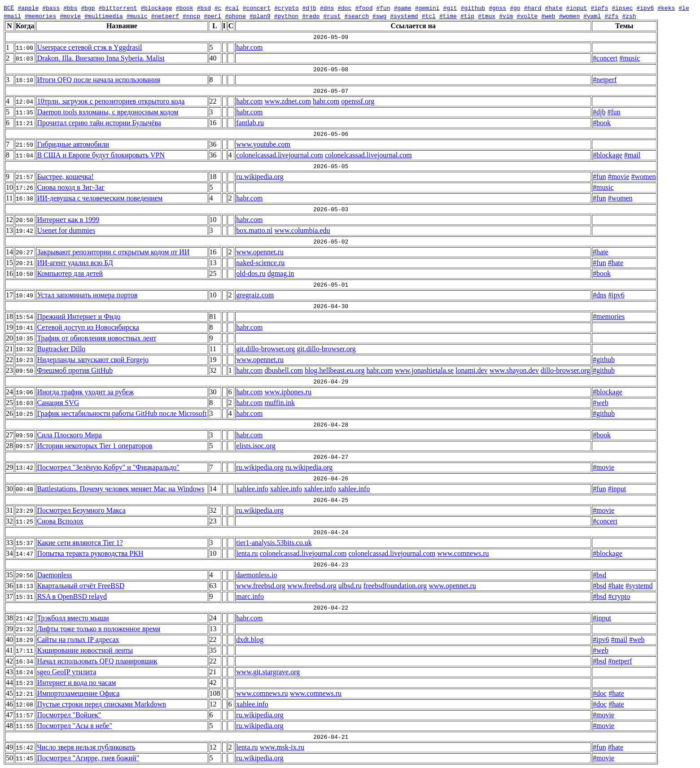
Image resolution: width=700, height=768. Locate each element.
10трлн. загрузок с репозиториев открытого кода (111, 101)
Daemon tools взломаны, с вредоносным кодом (107, 112)
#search (357, 16)
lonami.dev (472, 370)
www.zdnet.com (288, 101)
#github (473, 8)
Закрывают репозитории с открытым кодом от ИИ (113, 252)
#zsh (629, 16)
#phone (235, 16)
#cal (232, 8)
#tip (467, 16)
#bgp (88, 8)
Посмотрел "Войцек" (69, 715)
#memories (40, 16)
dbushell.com (284, 370)
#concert (257, 8)
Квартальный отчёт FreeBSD (81, 586)
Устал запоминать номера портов (87, 295)
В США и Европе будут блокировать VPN (101, 155)
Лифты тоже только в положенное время (98, 629)
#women (569, 16)
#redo (311, 16)
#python (287, 16)
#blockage (156, 8)
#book (185, 8)
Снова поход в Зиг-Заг (71, 187)
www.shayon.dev (514, 370)
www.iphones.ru (288, 392)
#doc (344, 8)
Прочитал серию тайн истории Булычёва (99, 123)
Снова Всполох (60, 521)
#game (403, 8)
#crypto (287, 8)
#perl (212, 16)
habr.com (249, 47)
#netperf (165, 16)
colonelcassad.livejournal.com (280, 155)
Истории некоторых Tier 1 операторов (94, 446)
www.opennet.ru (260, 252)
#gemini (427, 8)
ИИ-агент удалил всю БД (75, 263)
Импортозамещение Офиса (78, 693)
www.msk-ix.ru (282, 747)
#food (364, 8)
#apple (28, 8)
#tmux (487, 16)
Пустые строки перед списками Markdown (101, 704)
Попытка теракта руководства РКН (90, 553)
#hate (553, 8)
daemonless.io (256, 575)
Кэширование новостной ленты (85, 650)
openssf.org (358, 101)
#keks (666, 8)
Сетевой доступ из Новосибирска (88, 327)
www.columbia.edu (302, 230)
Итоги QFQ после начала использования (98, 80)
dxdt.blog (250, 639)
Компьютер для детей (70, 273)
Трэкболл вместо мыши (73, 618)
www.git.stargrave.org (268, 672)
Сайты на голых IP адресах (78, 639)
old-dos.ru (251, 273)
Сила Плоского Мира (69, 435)
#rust (332, 16)
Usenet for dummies (66, 230)
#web (548, 16)
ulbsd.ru (350, 586)
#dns (327, 8)
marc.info (250, 596)
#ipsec (622, 8)
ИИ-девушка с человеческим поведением (100, 198)
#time (448, 16)
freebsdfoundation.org (395, 586)
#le (684, 8)
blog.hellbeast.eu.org (335, 370)
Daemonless (54, 575)
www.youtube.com (263, 144)
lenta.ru (247, 553)
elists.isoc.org (256, 446)
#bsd (204, 8)
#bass (51, 8)
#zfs (611, 16)
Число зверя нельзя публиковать (86, 747)
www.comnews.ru (463, 553)
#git (450, 8)
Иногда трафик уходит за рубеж (85, 392)
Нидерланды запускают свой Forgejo (93, 360)
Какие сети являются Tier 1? (80, 543)
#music (137, 16)
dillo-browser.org (565, 370)
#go (515, 8)
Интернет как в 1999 (68, 220)
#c (218, 8)
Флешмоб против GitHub (75, 370)
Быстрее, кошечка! (65, 177)
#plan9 (260, 16)
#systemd (404, 16)
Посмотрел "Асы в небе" (74, 726)
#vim (506, 16)
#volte (527, 16)
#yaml (592, 16)
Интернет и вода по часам (76, 683)
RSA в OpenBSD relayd (72, 596)
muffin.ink (280, 403)
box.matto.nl (254, 230)
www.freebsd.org (261, 586)
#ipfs (599, 8)
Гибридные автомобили (73, 144)
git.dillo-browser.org (265, 349)
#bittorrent (118, 8)
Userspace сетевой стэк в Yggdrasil (89, 47)
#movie (70, 16)
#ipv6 (645, 8)
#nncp (191, 16)
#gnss (497, 8)
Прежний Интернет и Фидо (79, 316)
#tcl (429, 16)
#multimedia (104, 16)
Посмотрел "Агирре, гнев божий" (88, 758)
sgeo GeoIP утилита (66, 672)
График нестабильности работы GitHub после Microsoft (122, 413)
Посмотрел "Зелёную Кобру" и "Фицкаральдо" (108, 467)
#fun (383, 8)
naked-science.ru (260, 263)
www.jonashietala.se (424, 370)
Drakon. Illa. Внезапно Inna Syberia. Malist (101, 58)
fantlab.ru (250, 123)
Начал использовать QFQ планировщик (97, 661)
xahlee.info (252, 489)
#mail (12, 16)
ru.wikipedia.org (260, 177)
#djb (309, 8)
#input (576, 8)
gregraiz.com (255, 295)
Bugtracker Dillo (61, 349)
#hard (532, 8)
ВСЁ (9, 8)
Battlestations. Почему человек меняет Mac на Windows (120, 489)
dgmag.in (281, 273)
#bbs (70, 8)
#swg (379, 16)
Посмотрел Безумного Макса (81, 510)
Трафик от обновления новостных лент (96, 338)
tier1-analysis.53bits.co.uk (274, 543)
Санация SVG (58, 403)
